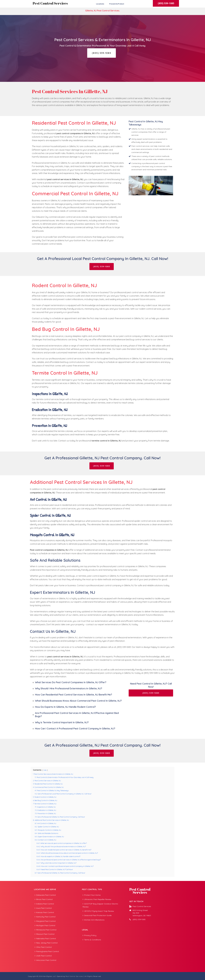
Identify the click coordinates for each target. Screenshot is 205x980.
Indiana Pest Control (44, 904)
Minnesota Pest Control (45, 930)
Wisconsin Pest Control (45, 960)
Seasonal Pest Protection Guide (97, 915)
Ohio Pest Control (43, 947)
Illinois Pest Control (44, 899)
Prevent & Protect (117, 4)
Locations (100, 4)
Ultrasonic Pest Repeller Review (97, 899)
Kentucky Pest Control (45, 917)
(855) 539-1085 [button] (166, 3)
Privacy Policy (89, 935)
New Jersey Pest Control (46, 943)
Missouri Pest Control (45, 934)
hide (45, 770)
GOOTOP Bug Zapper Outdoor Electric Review (100, 905)
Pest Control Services (50, 3)
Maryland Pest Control (45, 921)
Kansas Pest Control (44, 912)
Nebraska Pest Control (45, 938)
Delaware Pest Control (45, 895)
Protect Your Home (92, 895)
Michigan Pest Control (45, 925)
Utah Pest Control (43, 956)
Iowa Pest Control (43, 908)
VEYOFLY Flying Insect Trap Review (98, 911)
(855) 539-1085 (139, 919)
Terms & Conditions (92, 940)
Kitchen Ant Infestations (94, 920)
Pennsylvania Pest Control (47, 951)
